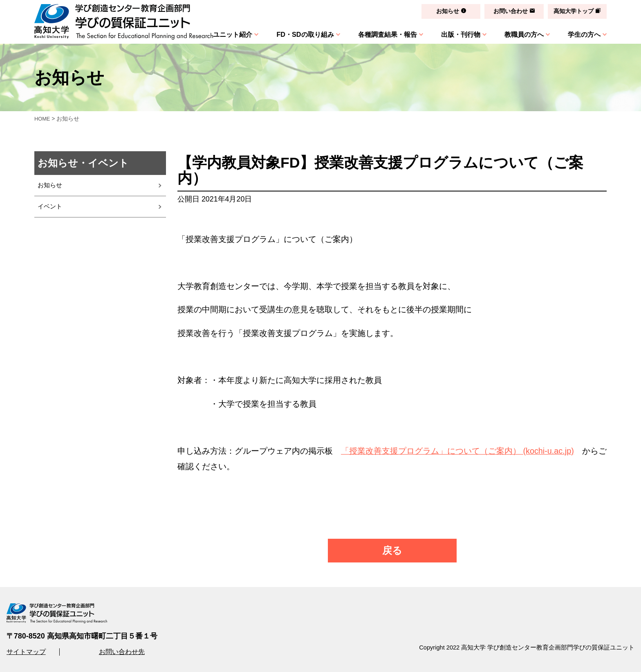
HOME (43, 119)
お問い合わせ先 (122, 652)
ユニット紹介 (226, 34)
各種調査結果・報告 (383, 34)
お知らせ (445, 11)
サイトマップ (26, 652)
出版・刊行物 (458, 34)
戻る (392, 550)
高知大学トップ (573, 11)
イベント (51, 211)
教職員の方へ (522, 34)
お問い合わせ (509, 11)
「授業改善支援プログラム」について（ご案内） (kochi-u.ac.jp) (457, 451)
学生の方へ (584, 34)
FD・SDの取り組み (300, 34)
